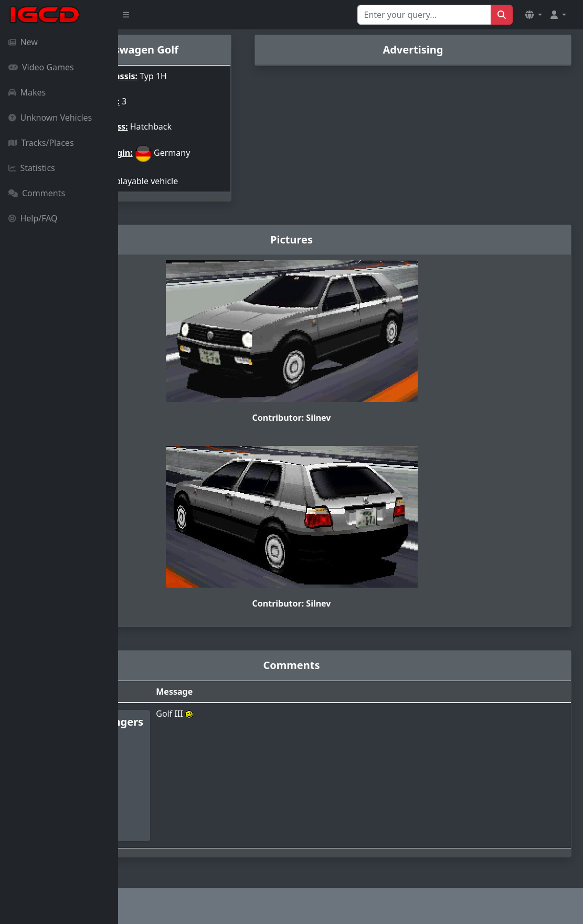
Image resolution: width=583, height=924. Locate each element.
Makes (27, 92)
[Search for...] (424, 15)
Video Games (41, 67)
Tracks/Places (41, 143)
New (23, 42)
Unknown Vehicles (50, 118)
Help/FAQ (33, 218)
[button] (534, 15)
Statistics (32, 168)
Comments (37, 193)
